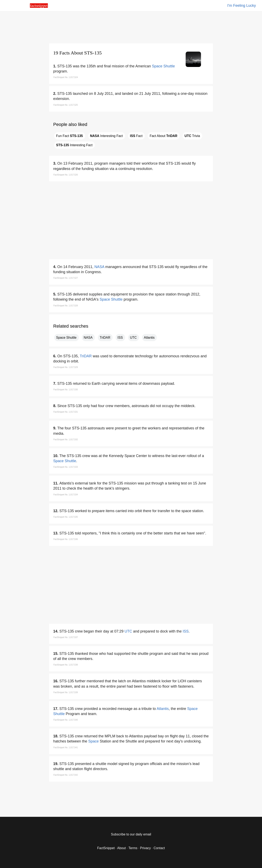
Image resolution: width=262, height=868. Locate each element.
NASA (99, 267)
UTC (133, 338)
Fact (136, 136)
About (122, 848)
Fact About (163, 136)
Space (93, 741)
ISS (120, 338)
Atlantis (149, 338)
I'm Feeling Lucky (242, 6)
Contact (159, 848)
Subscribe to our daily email (131, 834)
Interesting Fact (106, 136)
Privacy (145, 848)
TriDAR (105, 338)
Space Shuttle (163, 66)
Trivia (192, 136)
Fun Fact (69, 136)
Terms (133, 848)
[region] (131, 27)
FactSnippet (106, 848)
